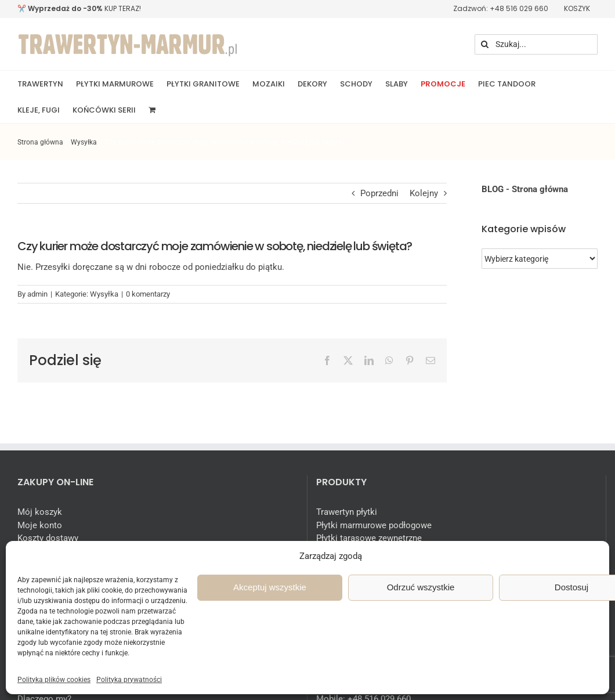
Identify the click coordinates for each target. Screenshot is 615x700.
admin (37, 294)
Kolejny (424, 193)
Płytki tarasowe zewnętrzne (369, 538)
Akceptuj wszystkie (270, 587)
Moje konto (40, 525)
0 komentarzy (148, 294)
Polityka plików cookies (54, 680)
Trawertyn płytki (347, 512)
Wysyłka (104, 294)
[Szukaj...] (536, 44)
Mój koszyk (40, 512)
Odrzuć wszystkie (421, 587)
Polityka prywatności (129, 680)
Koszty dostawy (48, 538)
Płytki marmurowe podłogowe (374, 525)
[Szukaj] (485, 44)
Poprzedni (379, 193)
